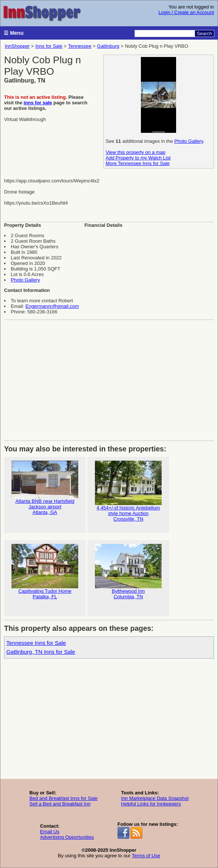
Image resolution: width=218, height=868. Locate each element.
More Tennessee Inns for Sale (138, 163)
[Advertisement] (109, 377)
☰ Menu (14, 33)
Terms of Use (146, 856)
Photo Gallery (189, 141)
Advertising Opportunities (67, 837)
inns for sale (38, 103)
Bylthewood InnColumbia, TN (128, 572)
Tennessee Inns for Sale (36, 643)
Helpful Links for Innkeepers (151, 804)
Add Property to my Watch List (138, 158)
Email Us (50, 832)
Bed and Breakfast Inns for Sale (63, 798)
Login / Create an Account (186, 12)
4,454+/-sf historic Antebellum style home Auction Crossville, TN (128, 491)
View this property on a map (136, 152)
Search (204, 33)
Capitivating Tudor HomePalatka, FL (45, 572)
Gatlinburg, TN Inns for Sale (41, 652)
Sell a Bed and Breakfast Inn (60, 804)
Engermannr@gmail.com (52, 306)
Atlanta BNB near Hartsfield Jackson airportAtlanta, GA (45, 488)
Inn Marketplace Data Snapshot (155, 798)
